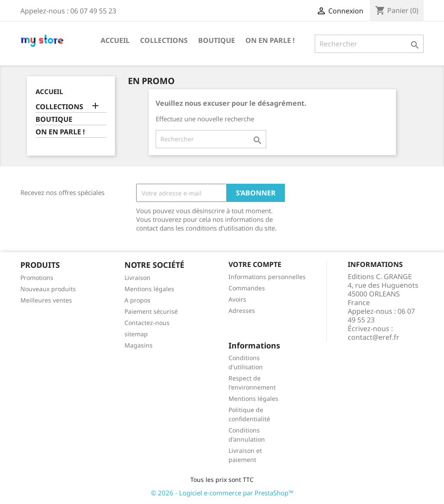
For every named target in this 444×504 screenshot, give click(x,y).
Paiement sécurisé (151, 311)
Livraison (137, 278)
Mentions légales (149, 289)
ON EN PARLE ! (270, 40)
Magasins (139, 345)
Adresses (242, 311)
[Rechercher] (369, 44)
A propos (137, 300)
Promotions (37, 278)
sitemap (136, 334)
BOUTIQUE (217, 40)
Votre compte (255, 264)
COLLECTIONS (164, 40)
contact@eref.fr (374, 337)
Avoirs (237, 299)
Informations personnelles (267, 277)
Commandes (247, 288)
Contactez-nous (147, 323)
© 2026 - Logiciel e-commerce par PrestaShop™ (222, 493)
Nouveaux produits (48, 289)
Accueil (115, 40)
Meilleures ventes (46, 300)
